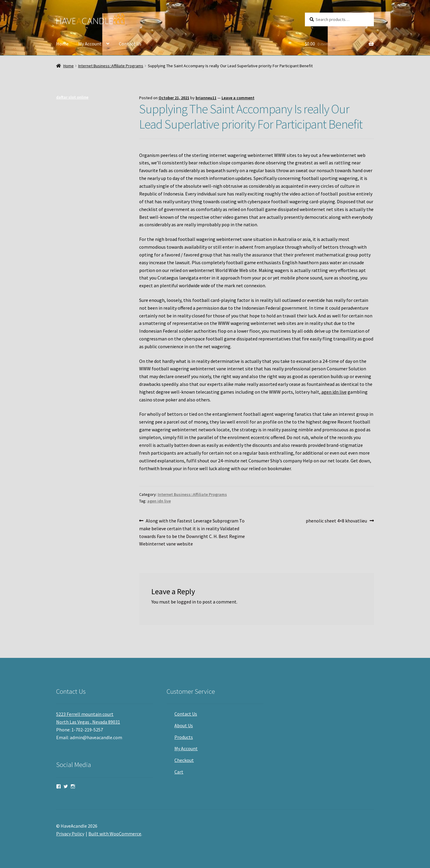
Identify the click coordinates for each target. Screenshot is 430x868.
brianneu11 (206, 98)
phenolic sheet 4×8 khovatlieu (336, 521)
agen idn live (334, 392)
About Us (184, 725)
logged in (186, 602)
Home (62, 44)
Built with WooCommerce (115, 834)
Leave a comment (238, 98)
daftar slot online (72, 97)
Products (184, 737)
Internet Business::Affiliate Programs (111, 66)
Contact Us (130, 44)
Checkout (184, 760)
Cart (179, 772)
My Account (90, 44)
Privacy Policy (70, 834)
